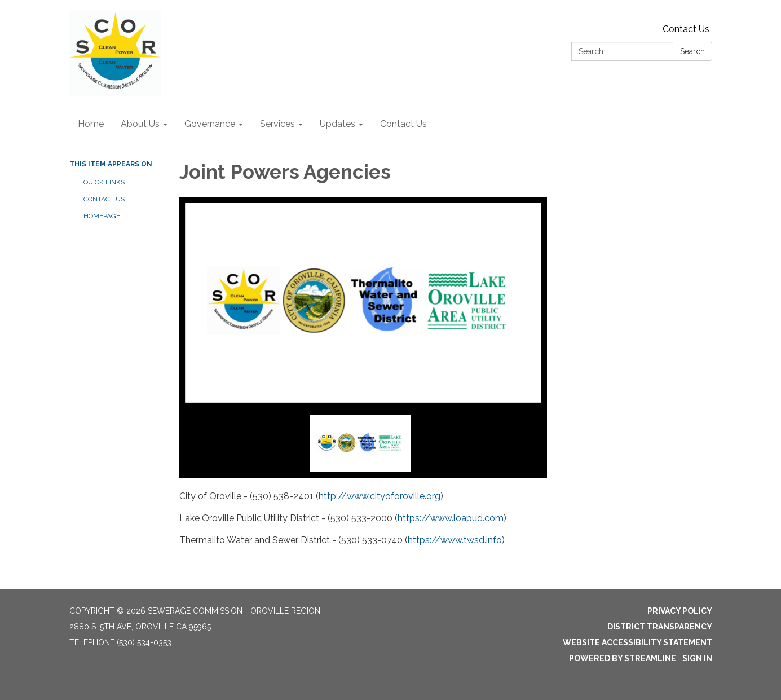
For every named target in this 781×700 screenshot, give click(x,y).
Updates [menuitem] (337, 124)
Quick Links (104, 182)
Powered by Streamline (623, 658)
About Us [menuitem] (140, 124)
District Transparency (660, 627)
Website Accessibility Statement (637, 642)
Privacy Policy (680, 611)
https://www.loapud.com (451, 518)
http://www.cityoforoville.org (380, 496)
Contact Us (686, 29)
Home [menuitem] (91, 124)
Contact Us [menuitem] (403, 124)
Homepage (102, 216)
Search (692, 51)
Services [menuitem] (277, 124)
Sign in (697, 658)
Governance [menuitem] (210, 124)
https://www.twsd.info (455, 540)
